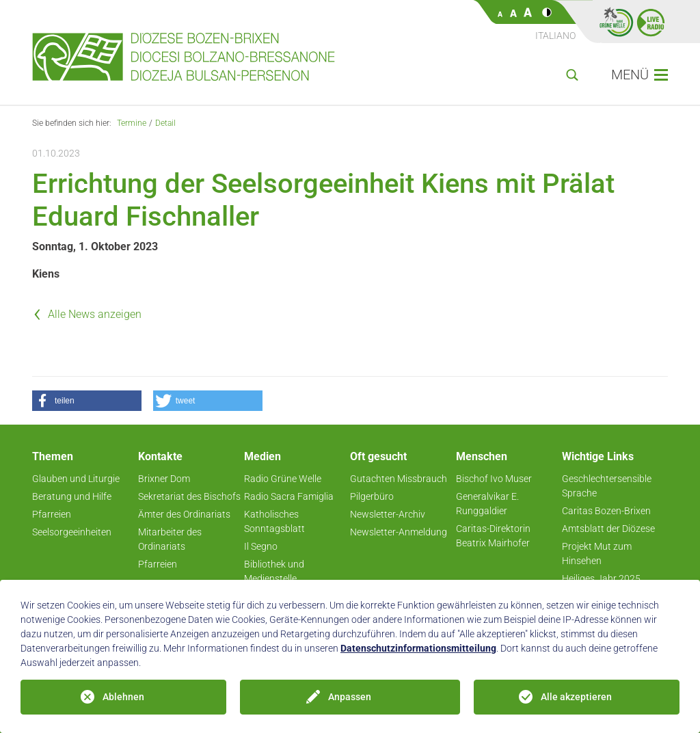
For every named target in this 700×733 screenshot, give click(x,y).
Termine (132, 123)
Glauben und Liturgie (76, 479)
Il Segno (261, 546)
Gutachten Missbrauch (399, 479)
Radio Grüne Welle (283, 479)
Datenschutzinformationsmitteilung (418, 648)
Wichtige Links (598, 456)
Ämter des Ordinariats (184, 514)
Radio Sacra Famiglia (289, 496)
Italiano (555, 36)
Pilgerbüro (372, 496)
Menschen (482, 456)
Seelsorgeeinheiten (72, 532)
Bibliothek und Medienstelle (274, 571)
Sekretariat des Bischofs (189, 496)
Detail (165, 123)
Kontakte (160, 456)
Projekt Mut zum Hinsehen (597, 554)
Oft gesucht (378, 456)
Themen (53, 456)
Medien (262, 456)
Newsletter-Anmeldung (399, 532)
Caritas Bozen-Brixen (606, 511)
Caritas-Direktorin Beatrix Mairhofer (493, 536)
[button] (87, 401)
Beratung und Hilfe (72, 496)
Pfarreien (52, 514)
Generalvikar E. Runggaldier (487, 504)
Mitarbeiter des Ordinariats (170, 539)
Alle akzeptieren (576, 697)
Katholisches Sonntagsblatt (274, 521)
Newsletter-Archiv (388, 514)
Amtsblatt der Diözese (608, 529)
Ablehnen (123, 697)
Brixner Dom (164, 479)
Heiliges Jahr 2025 (601, 578)
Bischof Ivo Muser (494, 479)
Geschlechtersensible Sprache (607, 486)
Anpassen (350, 697)
